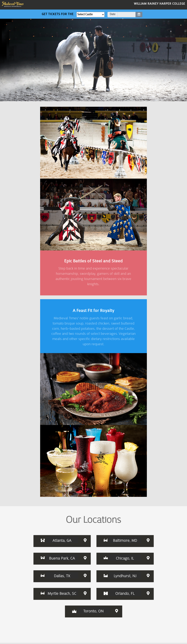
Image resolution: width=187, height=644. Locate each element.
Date (113, 17)
